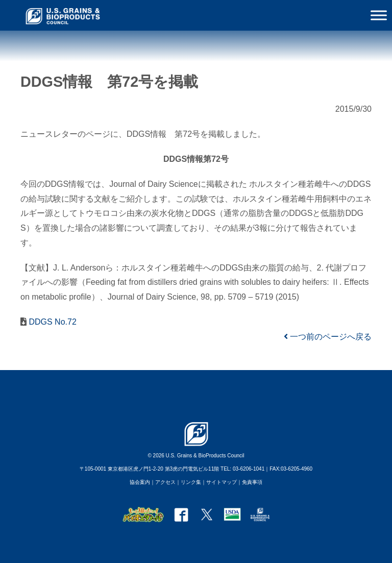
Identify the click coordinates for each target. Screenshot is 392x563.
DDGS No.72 (52, 322)
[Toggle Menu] (379, 15)
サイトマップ (222, 482)
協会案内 (140, 482)
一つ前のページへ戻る (328, 337)
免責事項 (252, 482)
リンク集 (191, 482)
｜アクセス (163, 482)
